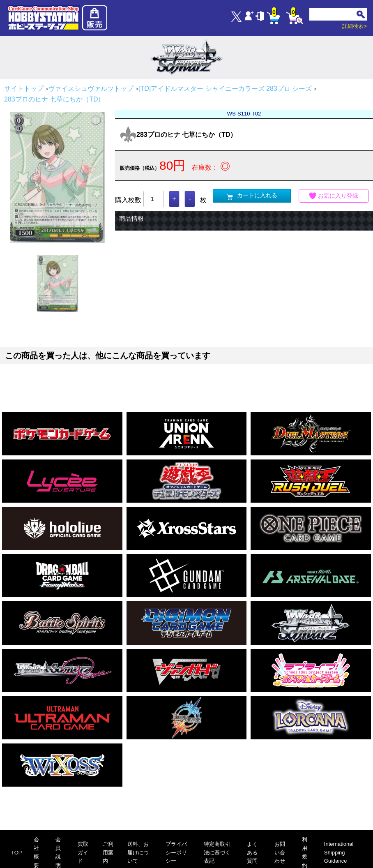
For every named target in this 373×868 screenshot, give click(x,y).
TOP (17, 853)
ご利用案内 (108, 853)
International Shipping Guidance (339, 853)
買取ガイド (83, 853)
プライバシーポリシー (176, 853)
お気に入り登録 (334, 196)
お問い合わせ (280, 853)
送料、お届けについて (138, 853)
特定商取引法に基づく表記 (217, 853)
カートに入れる (252, 196)
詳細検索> (355, 26)
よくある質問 (252, 853)
